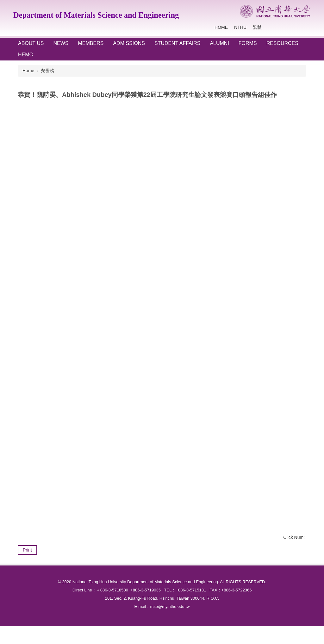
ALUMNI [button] (219, 43)
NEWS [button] (61, 43)
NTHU (240, 27)
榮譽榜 (48, 71)
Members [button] (91, 43)
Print (27, 550)
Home (221, 27)
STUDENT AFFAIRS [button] (178, 43)
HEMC (25, 55)
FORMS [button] (248, 43)
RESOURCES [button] (282, 43)
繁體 (257, 27)
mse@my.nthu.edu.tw (170, 624)
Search (304, 27)
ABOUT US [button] (31, 43)
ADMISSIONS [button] (129, 43)
